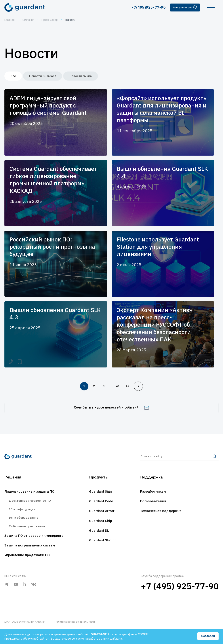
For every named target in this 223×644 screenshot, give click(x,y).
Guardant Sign (100, 496)
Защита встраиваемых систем (32, 554)
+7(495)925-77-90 (146, 7)
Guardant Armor (102, 516)
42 (130, 388)
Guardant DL (99, 536)
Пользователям (154, 506)
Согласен (208, 636)
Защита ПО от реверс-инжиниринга (37, 544)
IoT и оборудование (26, 525)
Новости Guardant (48, 76)
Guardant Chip (100, 526)
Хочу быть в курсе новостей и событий (111, 410)
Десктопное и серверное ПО (32, 506)
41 (119, 388)
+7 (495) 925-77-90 (180, 596)
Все (14, 76)
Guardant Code (101, 506)
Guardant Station (103, 546)
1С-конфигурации (23, 515)
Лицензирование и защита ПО (32, 496)
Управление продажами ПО (29, 565)
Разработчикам (154, 496)
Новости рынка (90, 76)
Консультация (184, 7)
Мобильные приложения (29, 534)
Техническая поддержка (163, 516)
